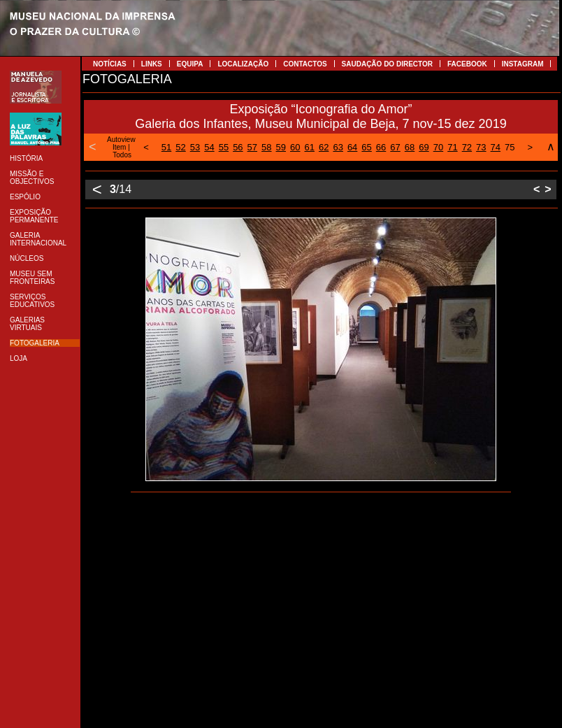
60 (295, 147)
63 (338, 147)
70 (438, 147)
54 (209, 147)
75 (510, 147)
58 (266, 147)
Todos (122, 155)
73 (481, 147)
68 (410, 147)
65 (366, 147)
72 (467, 147)
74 (496, 147)
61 (309, 147)
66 (381, 147)
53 (195, 147)
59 (281, 147)
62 (324, 147)
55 (224, 147)
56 (238, 147)
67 (395, 147)
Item (119, 147)
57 (252, 147)
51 (166, 147)
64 (352, 147)
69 (424, 147)
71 (452, 147)
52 (180, 147)
